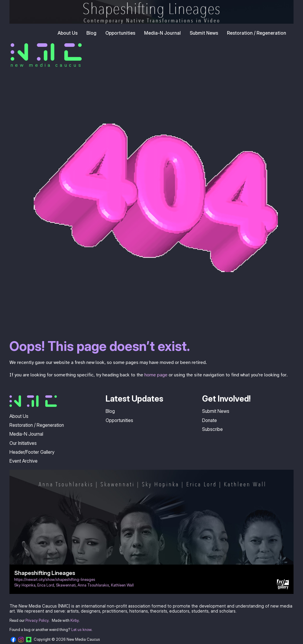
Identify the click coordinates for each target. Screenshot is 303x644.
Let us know (81, 630)
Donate (209, 420)
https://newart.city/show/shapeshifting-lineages (55, 580)
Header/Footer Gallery (32, 452)
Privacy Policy (37, 620)
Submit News (204, 33)
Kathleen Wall (122, 585)
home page (156, 375)
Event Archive (24, 461)
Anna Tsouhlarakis (93, 585)
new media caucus (47, 65)
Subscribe (212, 429)
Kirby (75, 620)
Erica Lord (46, 585)
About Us (68, 33)
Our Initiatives (23, 443)
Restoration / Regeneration (257, 33)
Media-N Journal (162, 33)
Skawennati (66, 585)
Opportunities (120, 33)
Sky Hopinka (25, 585)
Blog (91, 33)
